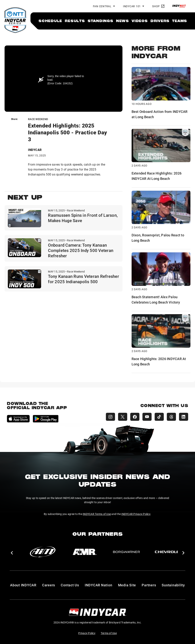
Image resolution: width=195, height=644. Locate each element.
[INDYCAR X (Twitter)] (123, 417)
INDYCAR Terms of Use (97, 514)
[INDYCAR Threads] (171, 417)
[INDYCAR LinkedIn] (184, 417)
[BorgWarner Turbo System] (126, 552)
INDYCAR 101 (132, 6)
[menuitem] (50, 21)
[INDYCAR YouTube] (147, 417)
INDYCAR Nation (99, 585)
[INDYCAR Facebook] (135, 417)
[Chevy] (168, 552)
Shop (158, 6)
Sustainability (173, 585)
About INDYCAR (23, 585)
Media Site (127, 585)
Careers (49, 585)
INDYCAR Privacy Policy (136, 514)
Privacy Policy (87, 633)
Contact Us (70, 585)
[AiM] (43, 552)
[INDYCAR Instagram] (110, 417)
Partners (149, 585)
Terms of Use (109, 633)
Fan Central (102, 6)
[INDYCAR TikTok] (159, 417)
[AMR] (85, 552)
